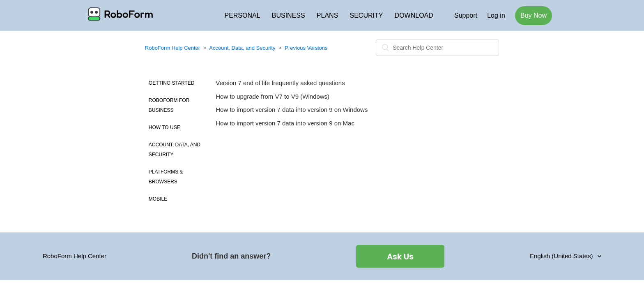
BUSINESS (289, 15)
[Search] (437, 48)
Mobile (158, 199)
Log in (496, 15)
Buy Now (534, 15)
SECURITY (367, 15)
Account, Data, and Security (242, 48)
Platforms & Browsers (166, 177)
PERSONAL (242, 15)
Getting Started (172, 83)
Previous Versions (306, 48)
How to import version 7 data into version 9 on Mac (285, 123)
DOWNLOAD (414, 15)
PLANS (327, 15)
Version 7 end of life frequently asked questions (280, 83)
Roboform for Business (169, 105)
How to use (164, 127)
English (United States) (562, 256)
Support (466, 15)
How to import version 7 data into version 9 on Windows (292, 110)
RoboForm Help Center (172, 48)
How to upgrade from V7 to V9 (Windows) (273, 96)
